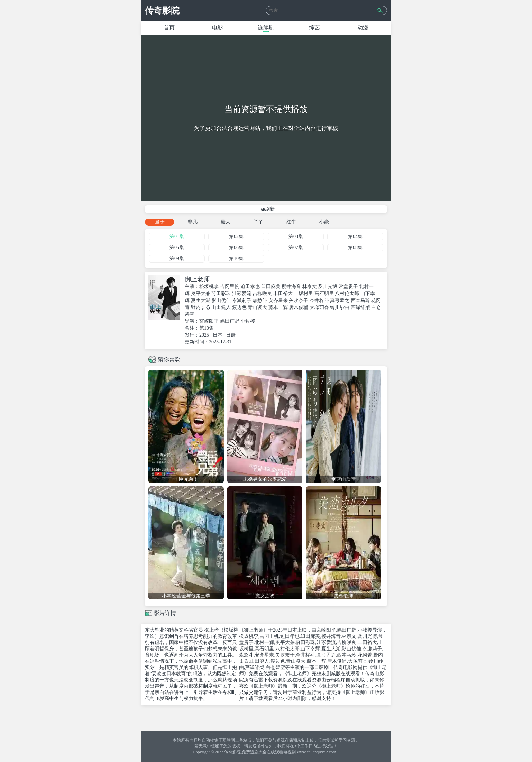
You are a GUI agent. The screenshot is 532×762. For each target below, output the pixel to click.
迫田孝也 (250, 287)
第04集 (355, 236)
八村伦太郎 (347, 293)
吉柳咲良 (262, 293)
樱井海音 (291, 287)
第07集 (296, 247)
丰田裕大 (283, 293)
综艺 (314, 27)
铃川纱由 (340, 307)
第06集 (236, 247)
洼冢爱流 (242, 293)
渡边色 (239, 307)
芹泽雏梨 (360, 307)
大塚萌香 (319, 307)
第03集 (296, 236)
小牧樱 (248, 321)
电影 (218, 27)
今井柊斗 (319, 300)
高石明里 (324, 293)
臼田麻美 (271, 287)
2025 (204, 335)
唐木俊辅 (299, 307)
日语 (231, 335)
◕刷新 (268, 209)
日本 (218, 335)
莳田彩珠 (221, 293)
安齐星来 (278, 300)
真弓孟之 (340, 300)
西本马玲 (360, 300)
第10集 (236, 259)
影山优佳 (221, 300)
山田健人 (221, 307)
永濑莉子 (242, 300)
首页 (169, 27)
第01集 (177, 236)
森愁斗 (260, 300)
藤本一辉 (278, 307)
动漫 (363, 27)
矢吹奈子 (299, 300)
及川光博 (328, 287)
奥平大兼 (201, 293)
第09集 (177, 259)
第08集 (355, 247)
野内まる (201, 307)
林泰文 (310, 287)
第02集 (236, 236)
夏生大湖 (201, 300)
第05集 (177, 247)
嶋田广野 (230, 321)
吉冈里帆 (230, 287)
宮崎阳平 (209, 321)
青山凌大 (257, 307)
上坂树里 (303, 293)
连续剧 (266, 27)
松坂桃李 (209, 287)
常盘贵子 (348, 287)
